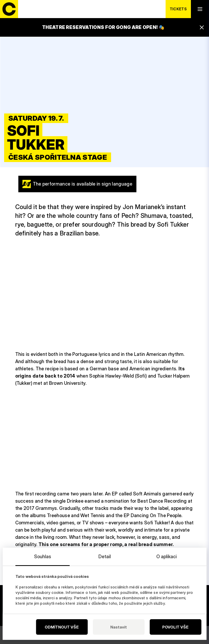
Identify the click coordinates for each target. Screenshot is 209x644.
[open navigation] (200, 9)
